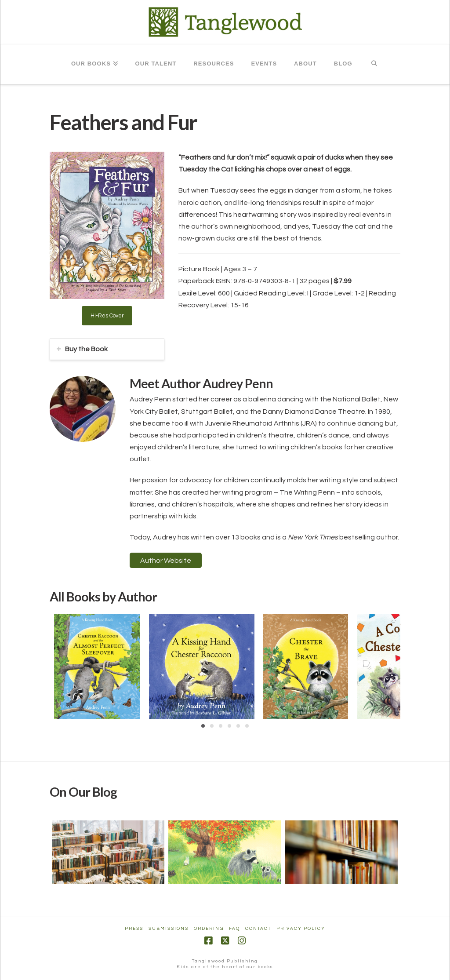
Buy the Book (86, 349)
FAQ (234, 929)
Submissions (169, 929)
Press (134, 929)
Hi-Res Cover (107, 316)
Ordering (209, 929)
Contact (258, 929)
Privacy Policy (301, 929)
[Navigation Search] (374, 64)
